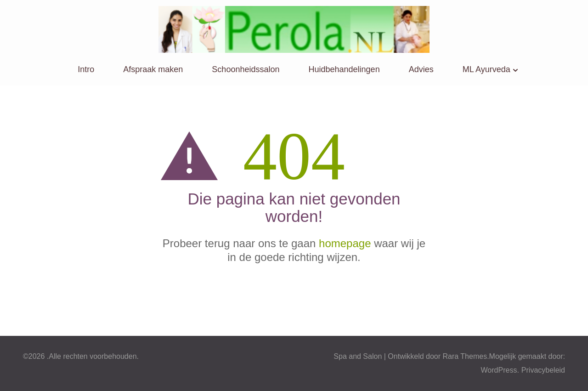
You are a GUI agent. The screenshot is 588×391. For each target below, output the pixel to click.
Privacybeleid (543, 370)
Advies (421, 69)
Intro (86, 69)
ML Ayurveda (486, 69)
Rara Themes (465, 356)
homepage (345, 243)
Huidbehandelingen (344, 69)
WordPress (499, 370)
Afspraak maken (153, 69)
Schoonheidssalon (246, 69)
